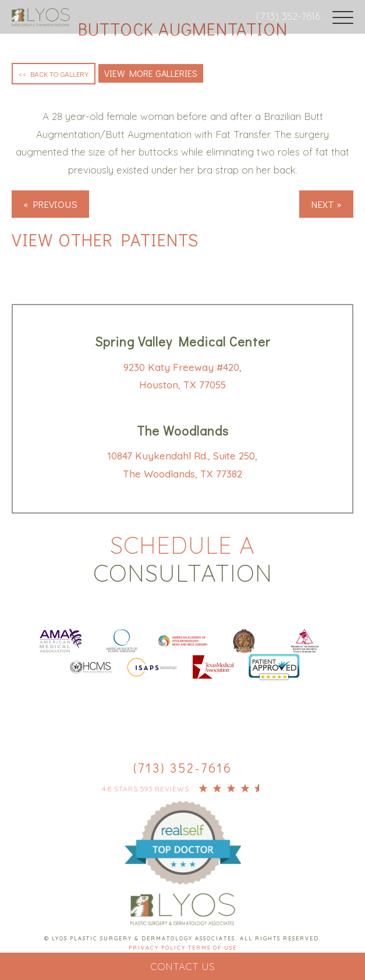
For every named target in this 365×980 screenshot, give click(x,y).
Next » (326, 204)
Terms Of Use (212, 948)
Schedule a (182, 559)
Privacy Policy (158, 948)
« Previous (50, 204)
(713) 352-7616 (288, 16)
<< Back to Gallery (54, 74)
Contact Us (182, 966)
